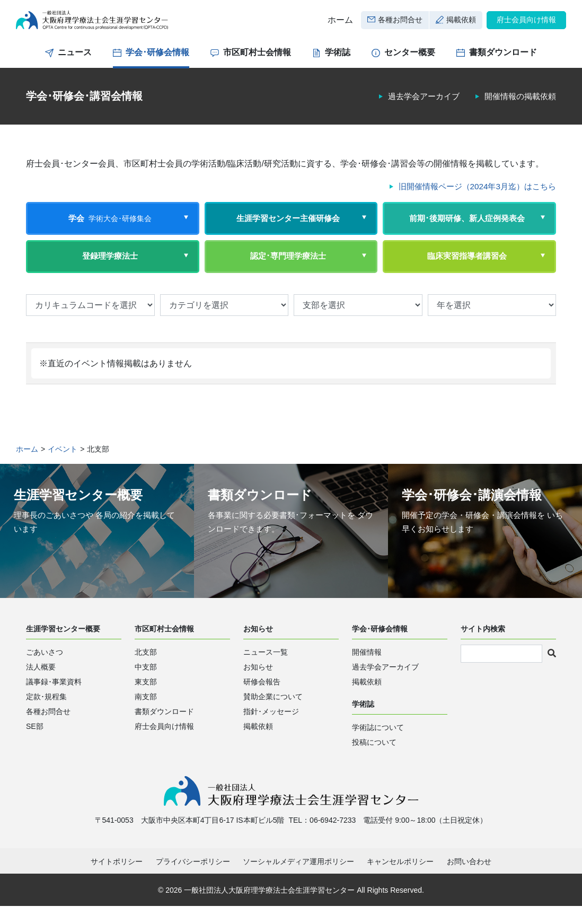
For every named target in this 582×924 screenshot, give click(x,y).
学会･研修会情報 (157, 60)
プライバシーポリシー (193, 879)
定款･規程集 (46, 712)
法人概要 (41, 683)
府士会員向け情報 (526, 23)
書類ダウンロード (503, 60)
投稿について (374, 758)
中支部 (146, 683)
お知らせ (258, 683)
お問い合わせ (469, 879)
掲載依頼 (461, 23)
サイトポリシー (117, 879)
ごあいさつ (45, 668)
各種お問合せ (400, 23)
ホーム (340, 24)
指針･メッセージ (271, 727)
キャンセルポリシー (400, 879)
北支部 (146, 668)
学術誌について (378, 743)
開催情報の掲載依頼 (518, 104)
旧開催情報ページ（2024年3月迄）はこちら (473, 194)
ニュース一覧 (266, 668)
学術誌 (338, 60)
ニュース (75, 60)
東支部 (146, 698)
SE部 (35, 742)
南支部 (146, 712)
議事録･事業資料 (54, 698)
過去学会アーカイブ (417, 104)
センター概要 (410, 60)
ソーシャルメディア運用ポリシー (298, 879)
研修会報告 (262, 698)
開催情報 (367, 668)
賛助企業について (273, 712)
